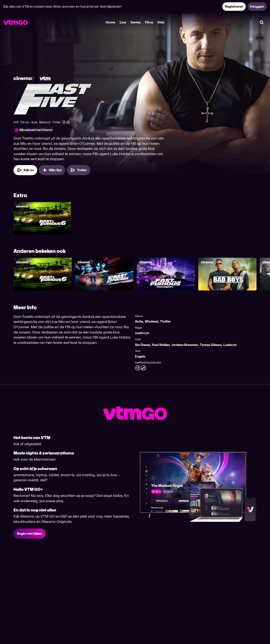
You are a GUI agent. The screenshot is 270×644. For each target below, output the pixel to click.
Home (110, 22)
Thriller (165, 321)
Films (149, 22)
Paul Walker (161, 345)
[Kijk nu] (25, 170)
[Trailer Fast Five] (79, 170)
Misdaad (151, 321)
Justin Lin (142, 333)
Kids (161, 22)
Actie (139, 321)
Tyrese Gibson (211, 345)
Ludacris (230, 345)
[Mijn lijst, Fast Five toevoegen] (52, 170)
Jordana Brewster (185, 345)
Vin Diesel (142, 345)
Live (123, 22)
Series (136, 22)
